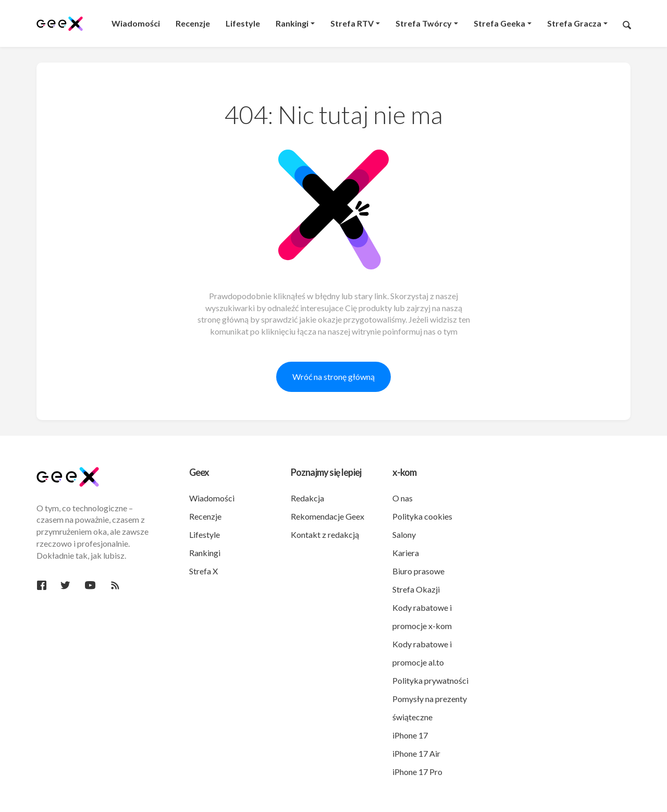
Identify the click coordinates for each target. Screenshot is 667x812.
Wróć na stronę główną (333, 377)
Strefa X (203, 571)
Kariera (406, 553)
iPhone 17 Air (416, 753)
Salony (404, 534)
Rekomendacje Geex (328, 516)
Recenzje (205, 516)
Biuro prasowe (418, 571)
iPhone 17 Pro (417, 772)
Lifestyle (205, 534)
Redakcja (307, 498)
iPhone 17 (410, 735)
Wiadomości (212, 498)
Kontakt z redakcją (325, 534)
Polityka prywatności (430, 680)
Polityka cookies (422, 516)
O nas (403, 498)
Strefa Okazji (416, 589)
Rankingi (205, 553)
